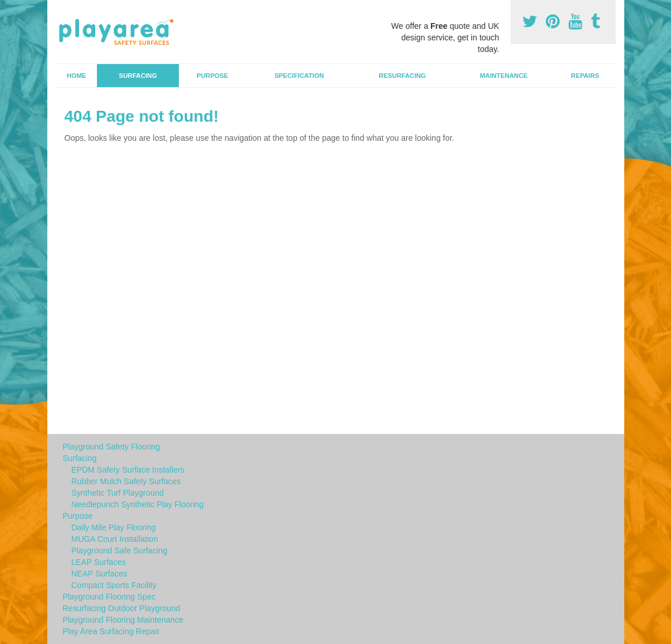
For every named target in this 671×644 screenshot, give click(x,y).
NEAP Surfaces (100, 574)
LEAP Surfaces (99, 562)
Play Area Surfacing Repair (111, 631)
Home (77, 76)
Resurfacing (402, 76)
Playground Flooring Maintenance (123, 620)
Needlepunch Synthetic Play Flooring (138, 504)
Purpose (213, 76)
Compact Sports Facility (114, 585)
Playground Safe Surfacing (120, 551)
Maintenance (504, 76)
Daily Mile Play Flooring (114, 527)
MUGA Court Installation (115, 539)
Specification (299, 76)
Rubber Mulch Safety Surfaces (126, 481)
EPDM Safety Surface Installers (128, 470)
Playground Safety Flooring (112, 447)
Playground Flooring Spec (109, 597)
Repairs (585, 76)
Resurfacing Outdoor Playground (122, 608)
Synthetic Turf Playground (118, 493)
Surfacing (138, 76)
